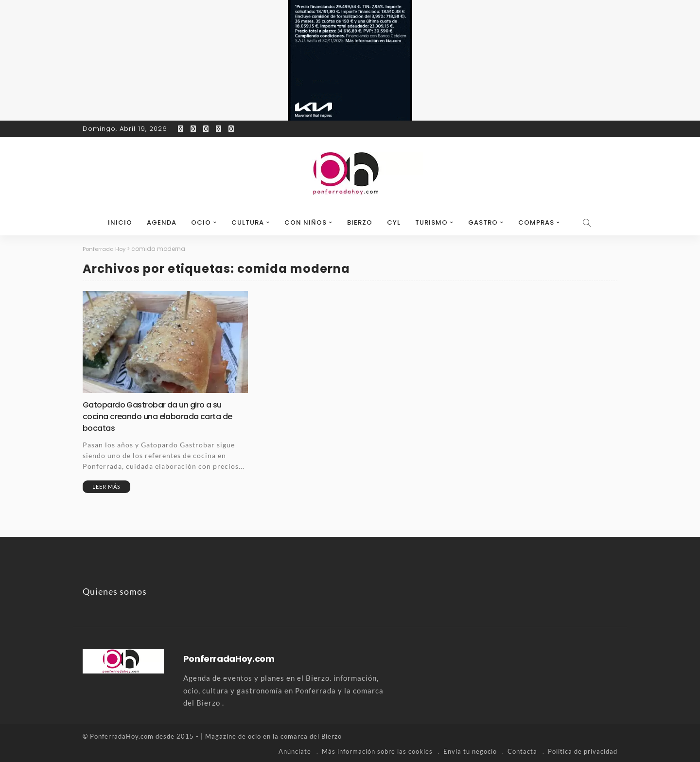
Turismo (431, 222)
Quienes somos (115, 590)
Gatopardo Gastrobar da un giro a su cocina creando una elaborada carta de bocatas (164, 416)
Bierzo (360, 222)
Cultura (248, 222)
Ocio (201, 222)
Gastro (483, 222)
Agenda (162, 222)
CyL (394, 222)
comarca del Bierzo (311, 735)
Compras (536, 222)
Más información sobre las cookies (377, 750)
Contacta (522, 750)
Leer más (106, 486)
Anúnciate (295, 750)
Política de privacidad (583, 750)
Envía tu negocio (470, 750)
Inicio (120, 222)
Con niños (306, 222)
